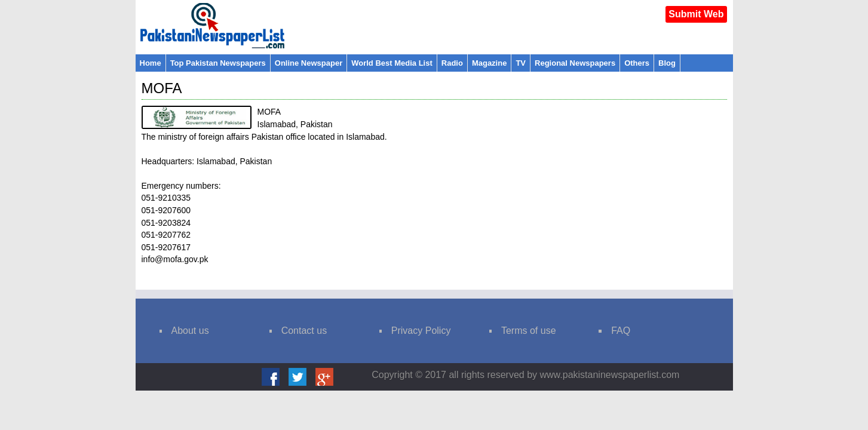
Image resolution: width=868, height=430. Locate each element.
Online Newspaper (309, 63)
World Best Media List (392, 63)
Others (637, 63)
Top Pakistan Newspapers (218, 63)
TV (521, 63)
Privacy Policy (421, 331)
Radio (452, 63)
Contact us (304, 331)
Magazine (490, 63)
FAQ (621, 331)
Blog (667, 63)
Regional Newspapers (575, 63)
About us (190, 331)
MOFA (162, 88)
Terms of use (529, 331)
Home (151, 63)
